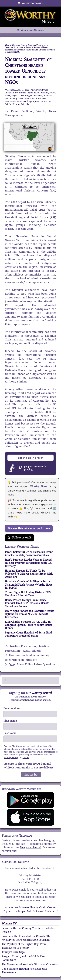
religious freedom (34, 96)
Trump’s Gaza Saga (13, 952)
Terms (26, 758)
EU (16, 93)
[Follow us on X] (19, 538)
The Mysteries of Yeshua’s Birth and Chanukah (30, 964)
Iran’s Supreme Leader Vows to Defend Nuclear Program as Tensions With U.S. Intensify (28, 563)
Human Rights (26, 93)
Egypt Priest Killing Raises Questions (32, 664)
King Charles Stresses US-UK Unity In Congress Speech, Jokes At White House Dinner (29, 625)
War (7, 98)
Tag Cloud (38, 90)
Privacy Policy (11, 758)
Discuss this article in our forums (29, 528)
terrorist (48, 96)
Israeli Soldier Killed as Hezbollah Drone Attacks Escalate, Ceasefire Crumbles (29, 554)
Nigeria (15, 96)
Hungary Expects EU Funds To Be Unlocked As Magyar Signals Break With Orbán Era (29, 574)
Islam (37, 93)
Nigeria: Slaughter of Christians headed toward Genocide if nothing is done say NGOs (28, 71)
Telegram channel (30, 847)
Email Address (12, 708)
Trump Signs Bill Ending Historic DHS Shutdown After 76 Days (28, 594)
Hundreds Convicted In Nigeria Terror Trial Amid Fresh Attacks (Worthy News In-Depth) (29, 585)
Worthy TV (9, 923)
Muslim (44, 93)
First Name (10, 721)
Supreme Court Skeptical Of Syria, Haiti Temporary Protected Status (28, 634)
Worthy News (17, 98)
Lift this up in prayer (30, 458)
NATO (52, 93)
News (8, 96)
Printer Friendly (21, 104)
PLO (22, 96)
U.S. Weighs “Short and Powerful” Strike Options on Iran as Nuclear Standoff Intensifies (29, 614)
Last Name (10, 733)
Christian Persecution (22, 646)
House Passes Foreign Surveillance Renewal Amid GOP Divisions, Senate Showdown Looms (27, 603)
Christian (9, 93)
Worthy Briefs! (42, 693)
